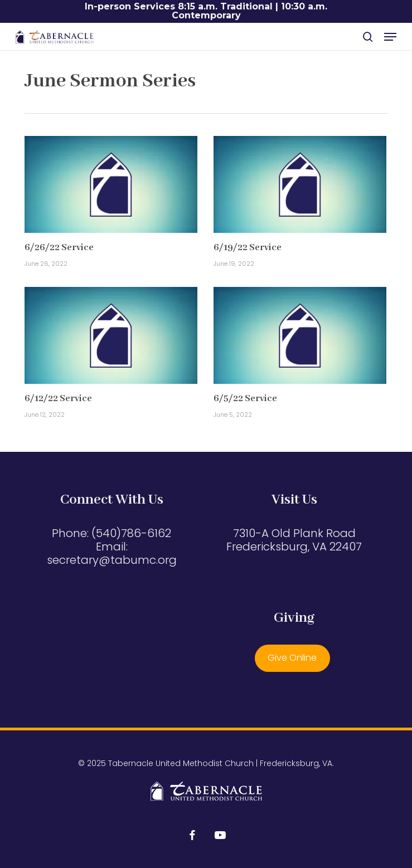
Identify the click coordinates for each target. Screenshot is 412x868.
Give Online (292, 658)
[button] (390, 37)
